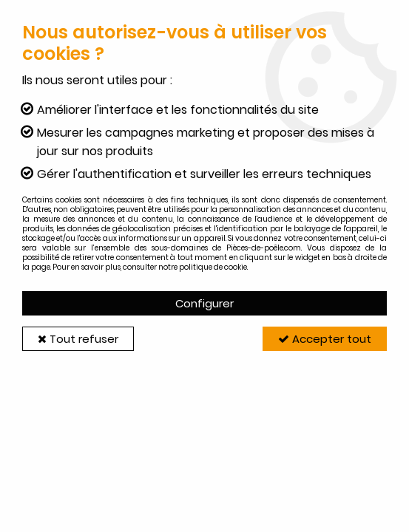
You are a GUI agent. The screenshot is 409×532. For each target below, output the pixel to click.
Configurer (204, 303)
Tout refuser (78, 339)
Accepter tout (325, 339)
